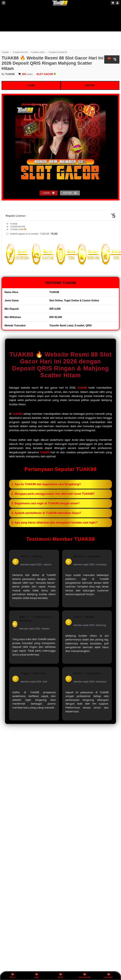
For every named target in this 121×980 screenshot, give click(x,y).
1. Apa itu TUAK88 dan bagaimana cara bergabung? (46, 484)
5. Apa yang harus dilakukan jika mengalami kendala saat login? (55, 523)
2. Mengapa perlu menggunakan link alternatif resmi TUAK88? (53, 494)
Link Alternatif (84, 976)
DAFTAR (90, 85)
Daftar (60, 976)
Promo (13, 976)
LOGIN (31, 85)
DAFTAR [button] (67, 193)
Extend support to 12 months (34, 234)
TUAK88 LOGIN (38, 52)
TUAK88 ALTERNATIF (58, 52)
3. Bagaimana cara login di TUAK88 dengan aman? (46, 503)
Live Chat (109, 976)
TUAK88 (5, 52)
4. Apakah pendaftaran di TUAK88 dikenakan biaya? (46, 513)
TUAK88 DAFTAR (20, 52)
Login (37, 976)
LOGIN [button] (46, 193)
